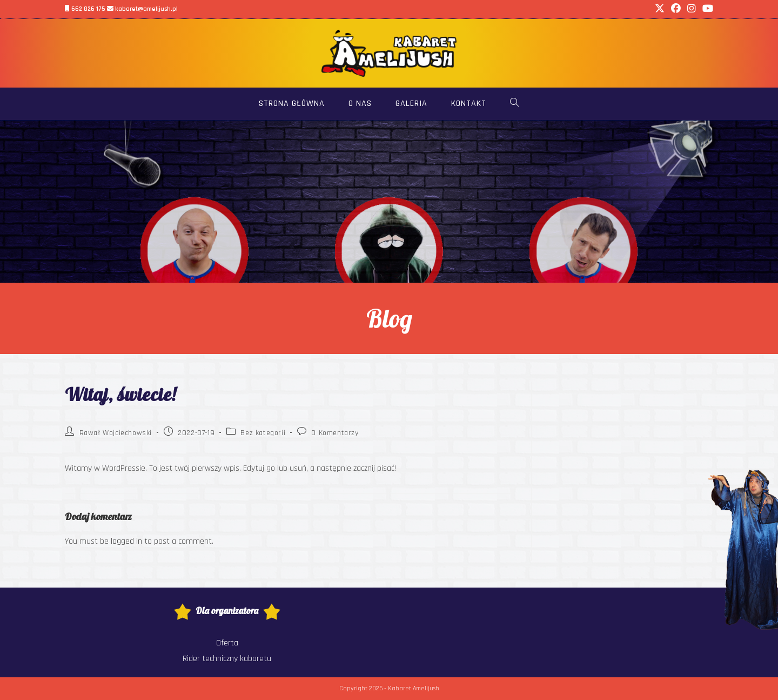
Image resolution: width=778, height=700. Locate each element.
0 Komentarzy (335, 433)
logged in (126, 541)
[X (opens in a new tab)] (660, 9)
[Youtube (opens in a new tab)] (706, 9)
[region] (389, 202)
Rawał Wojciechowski (116, 433)
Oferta (227, 643)
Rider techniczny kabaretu (227, 659)
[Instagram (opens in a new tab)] (692, 9)
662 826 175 (85, 9)
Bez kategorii (263, 433)
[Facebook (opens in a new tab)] (676, 9)
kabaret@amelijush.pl (142, 9)
